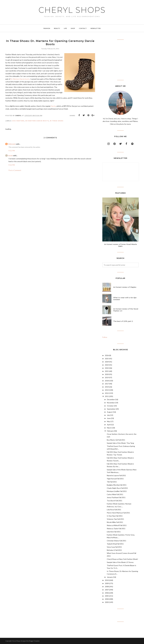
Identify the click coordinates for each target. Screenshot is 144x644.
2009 (107, 583)
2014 (107, 387)
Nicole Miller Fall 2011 (115, 522)
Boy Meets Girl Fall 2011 (116, 440)
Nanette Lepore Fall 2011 (116, 475)
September (111, 409)
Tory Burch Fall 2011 (115, 501)
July (108, 415)
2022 (107, 368)
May (109, 421)
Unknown (12, 144)
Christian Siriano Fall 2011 (117, 541)
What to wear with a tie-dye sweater (125, 299)
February (110, 431)
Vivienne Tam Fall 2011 (115, 519)
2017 (107, 384)
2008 (107, 587)
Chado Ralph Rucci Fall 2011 (117, 488)
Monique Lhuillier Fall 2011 (117, 491)
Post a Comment (15, 170)
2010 (107, 580)
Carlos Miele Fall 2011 (115, 494)
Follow (105, 337)
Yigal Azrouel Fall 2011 (115, 479)
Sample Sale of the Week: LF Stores (120, 562)
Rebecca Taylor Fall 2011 (116, 528)
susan (10, 155)
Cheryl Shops (72, 10)
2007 (107, 590)
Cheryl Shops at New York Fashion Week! (122, 559)
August (110, 412)
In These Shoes (57, 121)
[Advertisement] (121, 60)
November (111, 403)
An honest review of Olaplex (125, 287)
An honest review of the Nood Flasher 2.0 (126, 310)
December (111, 399)
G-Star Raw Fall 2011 (115, 516)
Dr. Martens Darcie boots (20, 79)
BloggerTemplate (34, 641)
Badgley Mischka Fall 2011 (117, 485)
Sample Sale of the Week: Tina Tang (120, 443)
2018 (107, 381)
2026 (107, 355)
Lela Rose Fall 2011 (114, 510)
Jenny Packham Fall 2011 (116, 497)
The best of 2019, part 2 (123, 321)
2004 (107, 599)
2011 (107, 396)
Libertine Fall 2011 (114, 532)
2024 (107, 362)
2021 (107, 371)
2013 (107, 390)
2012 (107, 393)
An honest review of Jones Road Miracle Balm (121, 245)
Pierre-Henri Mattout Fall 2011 (118, 513)
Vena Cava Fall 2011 (114, 547)
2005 (107, 596)
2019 (107, 377)
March (109, 428)
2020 (107, 374)
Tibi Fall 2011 (112, 482)
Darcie (53, 106)
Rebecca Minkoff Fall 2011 (117, 525)
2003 (107, 602)
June (109, 418)
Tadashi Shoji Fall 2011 (115, 544)
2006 (107, 593)
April (109, 425)
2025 (107, 359)
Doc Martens (18, 121)
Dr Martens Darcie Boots (37, 121)
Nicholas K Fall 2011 (114, 550)
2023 (107, 365)
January (110, 577)
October (110, 406)
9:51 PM (12, 151)
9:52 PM (12, 165)
